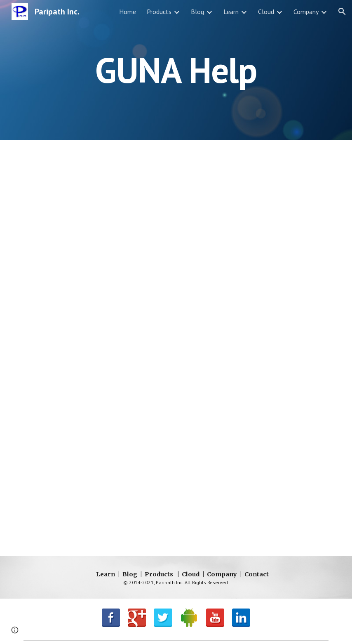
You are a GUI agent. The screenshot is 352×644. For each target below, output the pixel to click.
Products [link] (159, 12)
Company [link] (306, 12)
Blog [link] (197, 12)
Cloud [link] (266, 12)
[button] (342, 12)
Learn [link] (231, 12)
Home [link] (128, 12)
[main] (176, 70)
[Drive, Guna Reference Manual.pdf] (176, 348)
